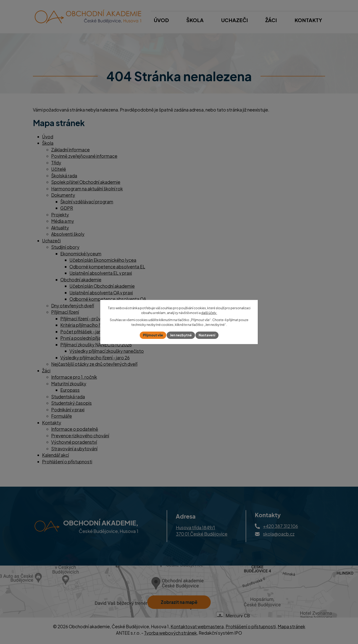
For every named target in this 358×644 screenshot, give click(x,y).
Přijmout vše (153, 335)
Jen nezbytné (181, 335)
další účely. (209, 313)
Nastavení (207, 335)
